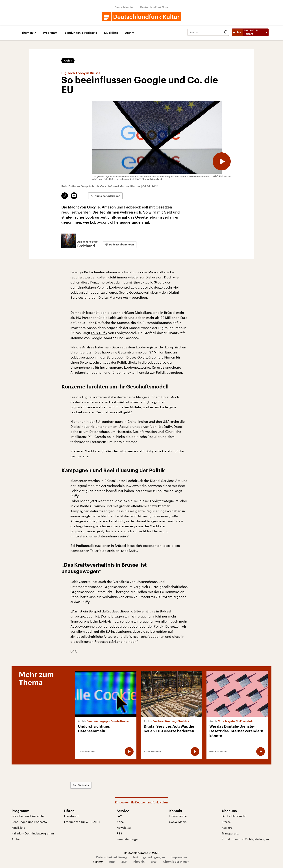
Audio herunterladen (107, 196)
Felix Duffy (99, 333)
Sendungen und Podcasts (29, 822)
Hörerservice (178, 816)
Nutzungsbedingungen (149, 857)
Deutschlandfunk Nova (154, 7)
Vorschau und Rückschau (29, 816)
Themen (27, 33)
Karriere (227, 828)
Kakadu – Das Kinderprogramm (33, 833)
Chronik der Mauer (176, 861)
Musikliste (111, 33)
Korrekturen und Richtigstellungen (245, 839)
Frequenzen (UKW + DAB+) (82, 822)
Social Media (178, 822)
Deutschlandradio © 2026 (141, 853)
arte (154, 861)
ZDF (124, 861)
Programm (50, 33)
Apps (120, 822)
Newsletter (124, 828)
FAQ (119, 816)
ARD (112, 861)
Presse (226, 822)
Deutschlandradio (234, 816)
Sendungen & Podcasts (81, 33)
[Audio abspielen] (222, 161)
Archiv (129, 33)
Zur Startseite (81, 785)
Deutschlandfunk (125, 7)
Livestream (72, 816)
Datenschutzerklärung (111, 857)
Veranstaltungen (128, 839)
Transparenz (230, 833)
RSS (119, 833)
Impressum (179, 857)
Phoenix (139, 861)
